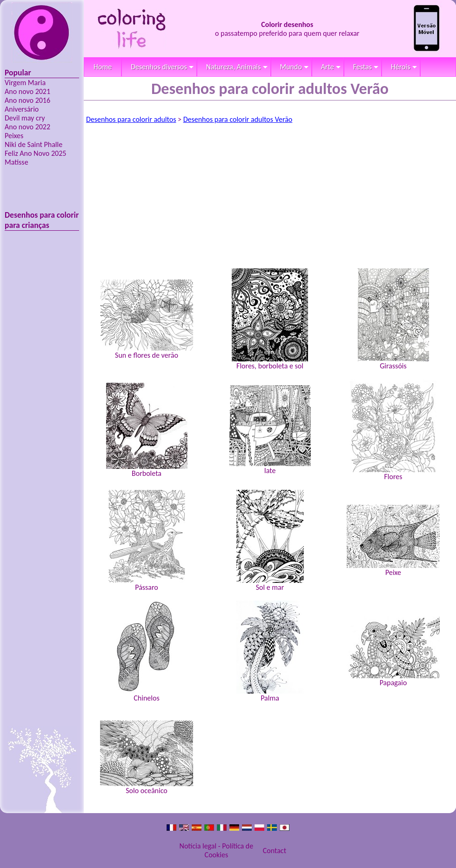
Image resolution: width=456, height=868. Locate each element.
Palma (270, 651)
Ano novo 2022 (27, 127)
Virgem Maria (25, 83)
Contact (275, 851)
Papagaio (393, 652)
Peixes (14, 136)
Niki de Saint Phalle (34, 144)
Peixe (393, 541)
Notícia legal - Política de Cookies (217, 850)
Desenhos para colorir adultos (131, 119)
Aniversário (22, 109)
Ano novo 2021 (27, 91)
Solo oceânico (147, 758)
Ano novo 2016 (27, 100)
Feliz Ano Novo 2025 (35, 153)
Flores (393, 430)
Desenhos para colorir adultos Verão (238, 119)
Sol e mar (270, 541)
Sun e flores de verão (147, 320)
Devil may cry (25, 118)
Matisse (17, 162)
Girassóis (393, 319)
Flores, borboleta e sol (270, 319)
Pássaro (147, 541)
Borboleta (147, 430)
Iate (270, 430)
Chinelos (147, 651)
